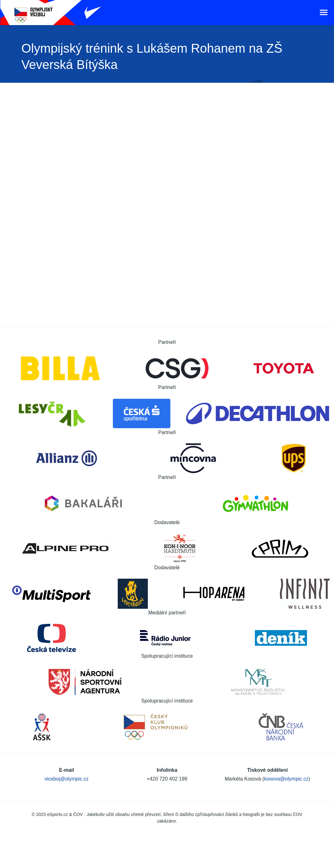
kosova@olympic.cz (286, 779)
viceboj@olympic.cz (67, 779)
